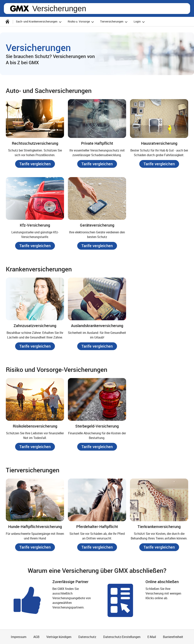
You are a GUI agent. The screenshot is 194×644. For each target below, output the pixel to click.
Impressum (19, 637)
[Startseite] (7, 22)
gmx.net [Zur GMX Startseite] (20, 9)
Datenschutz (87, 637)
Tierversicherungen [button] (114, 22)
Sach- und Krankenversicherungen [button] (39, 22)
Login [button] (140, 22)
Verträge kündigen (59, 637)
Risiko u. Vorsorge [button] (81, 22)
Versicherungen (59, 9)
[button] (35, 164)
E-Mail (152, 637)
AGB (36, 637)
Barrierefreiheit (173, 637)
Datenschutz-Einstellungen (122, 637)
